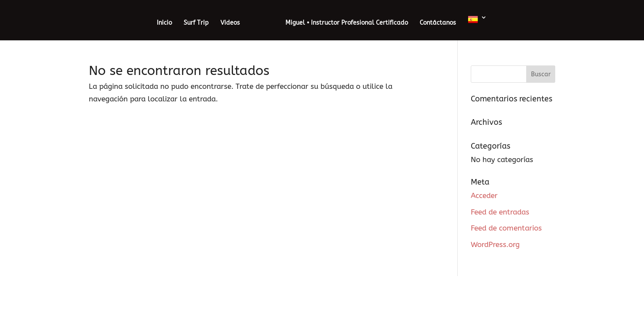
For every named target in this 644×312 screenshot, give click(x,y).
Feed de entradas (500, 212)
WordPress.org (495, 244)
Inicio (164, 23)
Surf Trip (196, 23)
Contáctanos (438, 23)
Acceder (484, 195)
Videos (230, 23)
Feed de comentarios (506, 228)
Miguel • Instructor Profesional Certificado (347, 23)
